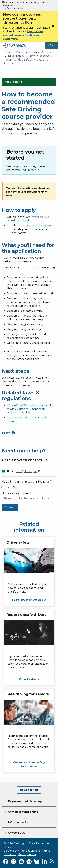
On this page (14, 82)
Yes (6, 487)
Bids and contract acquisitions (22, 851)
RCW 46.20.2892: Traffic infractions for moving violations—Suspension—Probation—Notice (30, 409)
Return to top (29, 790)
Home (8, 52)
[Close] (53, 27)
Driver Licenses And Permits (33, 52)
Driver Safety (16, 56)
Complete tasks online (21, 811)
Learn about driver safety (29, 600)
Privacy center (27, 854)
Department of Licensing (23, 801)
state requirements (27, 170)
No (15, 487)
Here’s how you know (13, 8)
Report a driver (29, 679)
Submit (10, 507)
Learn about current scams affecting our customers (23, 35)
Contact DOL (15, 832)
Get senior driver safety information (29, 764)
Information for (16, 822)
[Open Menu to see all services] (52, 46)
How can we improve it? (17, 493)
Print (8, 433)
